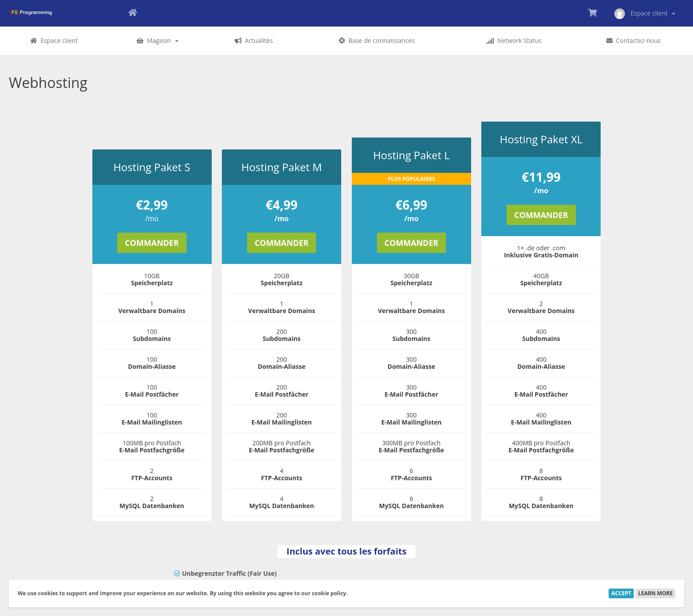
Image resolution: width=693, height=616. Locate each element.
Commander (152, 243)
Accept (621, 593)
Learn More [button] (655, 593)
